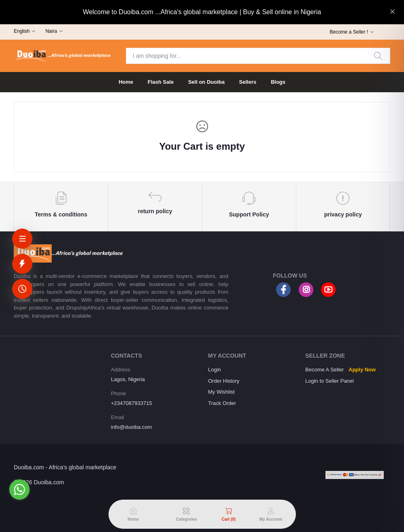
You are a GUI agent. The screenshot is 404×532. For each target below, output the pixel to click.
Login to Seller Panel (330, 381)
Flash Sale (161, 82)
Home (126, 82)
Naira (51, 31)
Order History (224, 381)
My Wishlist (221, 392)
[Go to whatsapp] (19, 490)
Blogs (278, 82)
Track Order (222, 403)
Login (215, 370)
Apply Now (362, 370)
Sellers (248, 82)
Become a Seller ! (349, 32)
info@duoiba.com (131, 427)
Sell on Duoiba (206, 82)
